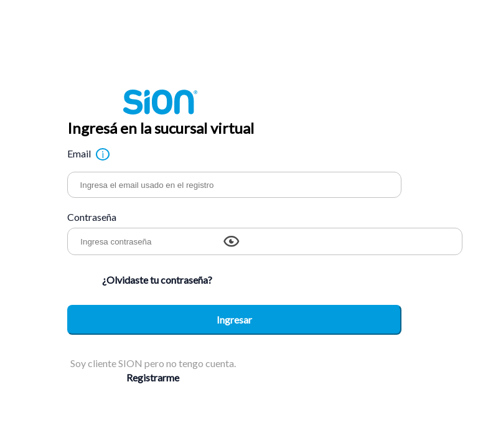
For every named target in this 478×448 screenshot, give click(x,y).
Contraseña (92, 217)
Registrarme (153, 377)
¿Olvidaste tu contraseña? (157, 280)
